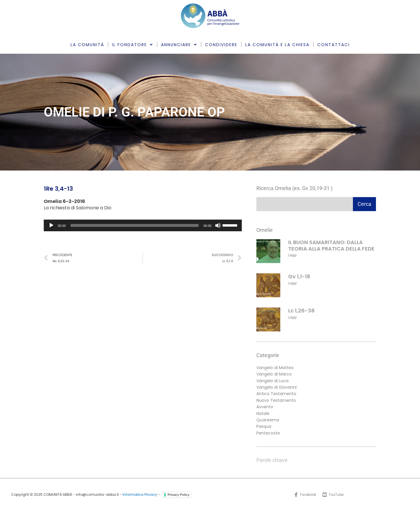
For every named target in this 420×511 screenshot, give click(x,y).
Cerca (364, 204)
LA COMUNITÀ (87, 45)
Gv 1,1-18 (299, 276)
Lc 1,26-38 (301, 311)
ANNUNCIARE (179, 45)
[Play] (51, 225)
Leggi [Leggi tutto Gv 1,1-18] (292, 283)
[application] (143, 225)
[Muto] (218, 225)
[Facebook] (304, 495)
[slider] (135, 225)
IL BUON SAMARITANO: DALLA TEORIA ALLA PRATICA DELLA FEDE (331, 245)
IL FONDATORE (133, 45)
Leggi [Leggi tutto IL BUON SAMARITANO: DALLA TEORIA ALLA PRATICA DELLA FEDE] (292, 255)
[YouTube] (334, 495)
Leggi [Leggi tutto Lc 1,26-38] (292, 317)
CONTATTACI (334, 45)
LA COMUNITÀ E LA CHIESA (277, 45)
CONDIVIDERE (221, 45)
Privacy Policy (179, 495)
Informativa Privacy (140, 495)
